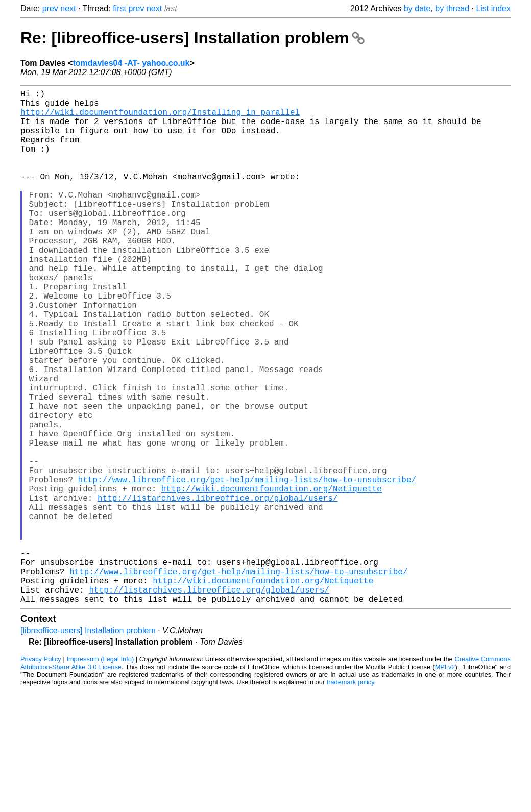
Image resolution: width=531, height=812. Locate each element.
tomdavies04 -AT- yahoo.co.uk (131, 63)
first (119, 8)
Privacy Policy (41, 773)
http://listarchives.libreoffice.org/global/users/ (218, 589)
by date (417, 8)
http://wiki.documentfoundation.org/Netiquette (272, 578)
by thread (452, 8)
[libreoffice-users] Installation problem (88, 745)
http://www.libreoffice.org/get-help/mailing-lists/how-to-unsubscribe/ (247, 567)
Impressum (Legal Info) (100, 773)
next (68, 8)
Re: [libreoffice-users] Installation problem (192, 38)
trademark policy (351, 796)
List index (493, 8)
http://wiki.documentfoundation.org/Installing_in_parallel (160, 118)
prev (50, 8)
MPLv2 (445, 781)
